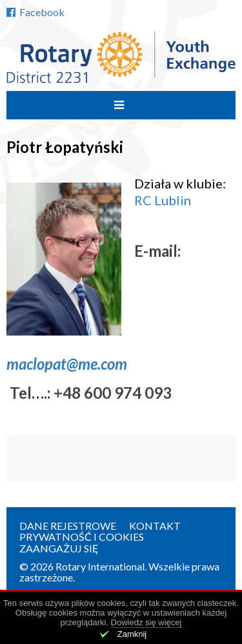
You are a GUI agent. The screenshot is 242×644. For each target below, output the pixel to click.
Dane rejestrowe (68, 526)
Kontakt (155, 526)
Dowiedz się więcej (146, 622)
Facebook (35, 12)
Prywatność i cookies (82, 537)
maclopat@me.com (67, 364)
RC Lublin (163, 200)
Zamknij (132, 634)
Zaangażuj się (59, 548)
